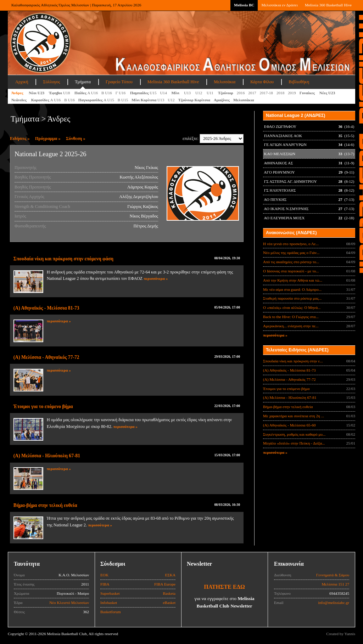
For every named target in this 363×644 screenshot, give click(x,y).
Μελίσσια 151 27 (335, 584)
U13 (188, 93)
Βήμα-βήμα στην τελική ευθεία (45, 505)
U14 (164, 93)
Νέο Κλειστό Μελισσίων (69, 603)
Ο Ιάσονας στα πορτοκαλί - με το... (291, 271)
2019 (292, 93)
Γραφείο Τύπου (119, 82)
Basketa (169, 593)
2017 (252, 93)
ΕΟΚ (104, 575)
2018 (280, 93)
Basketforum (111, 612)
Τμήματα (83, 82)
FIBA (105, 584)
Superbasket (110, 593)
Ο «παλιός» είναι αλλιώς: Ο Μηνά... (292, 307)
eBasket (169, 603)
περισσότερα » (156, 278)
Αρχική (22, 82)
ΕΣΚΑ (170, 575)
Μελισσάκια (225, 82)
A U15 (96, 100)
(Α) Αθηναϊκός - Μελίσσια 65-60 (289, 425)
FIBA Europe (165, 584)
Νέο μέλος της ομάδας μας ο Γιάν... (291, 253)
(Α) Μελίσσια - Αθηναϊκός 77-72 (46, 357)
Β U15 (123, 100)
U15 (143, 93)
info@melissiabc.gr (334, 603)
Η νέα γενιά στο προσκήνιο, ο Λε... (291, 244)
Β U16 (107, 93)
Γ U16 (121, 93)
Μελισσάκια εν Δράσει (279, 5)
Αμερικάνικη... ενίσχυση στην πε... (291, 326)
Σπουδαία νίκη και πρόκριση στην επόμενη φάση (63, 259)
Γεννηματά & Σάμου (333, 575)
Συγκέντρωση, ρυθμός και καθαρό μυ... (294, 434)
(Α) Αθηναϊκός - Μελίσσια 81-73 (46, 308)
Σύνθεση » (76, 139)
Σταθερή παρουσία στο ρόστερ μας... (292, 298)
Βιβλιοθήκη (299, 82)
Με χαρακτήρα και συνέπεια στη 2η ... (294, 416)
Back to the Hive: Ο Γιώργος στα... (291, 317)
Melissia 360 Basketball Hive (328, 5)
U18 (60, 93)
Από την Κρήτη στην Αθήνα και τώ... (293, 280)
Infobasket (109, 603)
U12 (199, 93)
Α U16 (86, 93)
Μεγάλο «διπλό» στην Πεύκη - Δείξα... (294, 443)
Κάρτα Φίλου (262, 82)
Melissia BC (244, 5)
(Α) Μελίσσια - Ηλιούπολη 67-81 (47, 456)
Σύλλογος (51, 82)
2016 (241, 93)
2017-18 (266, 93)
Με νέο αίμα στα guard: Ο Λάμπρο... (292, 289)
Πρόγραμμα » (48, 139)
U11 (211, 93)
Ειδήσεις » (20, 139)
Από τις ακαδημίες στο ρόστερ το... (291, 262)
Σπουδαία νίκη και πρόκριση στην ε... (293, 361)
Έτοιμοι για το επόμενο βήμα (43, 406)
